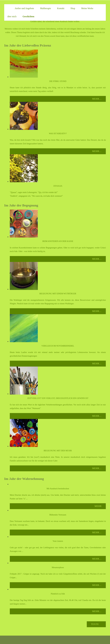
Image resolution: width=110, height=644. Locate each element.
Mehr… (97, 99)
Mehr (98, 506)
